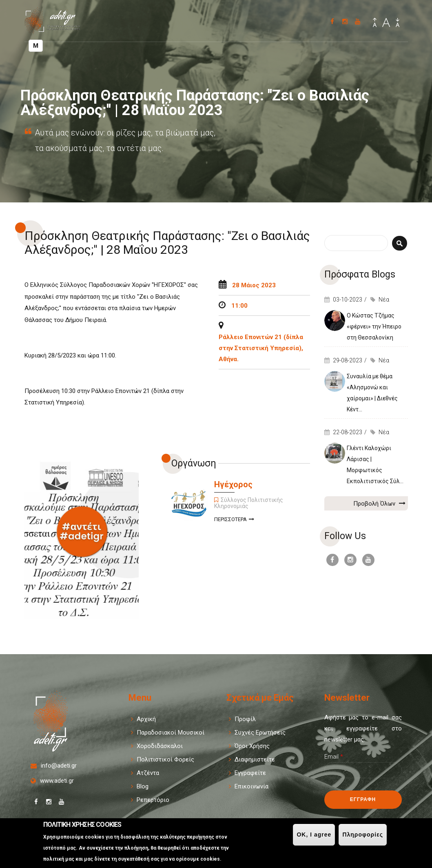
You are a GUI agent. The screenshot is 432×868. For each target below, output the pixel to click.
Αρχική (146, 719)
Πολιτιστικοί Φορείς (165, 759)
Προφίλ (245, 719)
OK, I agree (314, 835)
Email (334, 757)
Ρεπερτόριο (153, 800)
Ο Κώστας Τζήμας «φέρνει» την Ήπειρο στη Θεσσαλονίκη (374, 326)
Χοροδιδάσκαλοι (160, 746)
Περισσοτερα (234, 520)
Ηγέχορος (233, 484)
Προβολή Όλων (379, 503)
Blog (143, 786)
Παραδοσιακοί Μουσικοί (171, 733)
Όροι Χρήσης (252, 746)
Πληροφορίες (363, 835)
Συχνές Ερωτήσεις (260, 733)
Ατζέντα (148, 773)
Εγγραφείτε (250, 773)
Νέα (384, 300)
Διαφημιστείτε (255, 759)
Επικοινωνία (251, 786)
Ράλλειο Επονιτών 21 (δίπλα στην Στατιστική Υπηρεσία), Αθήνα (261, 348)
